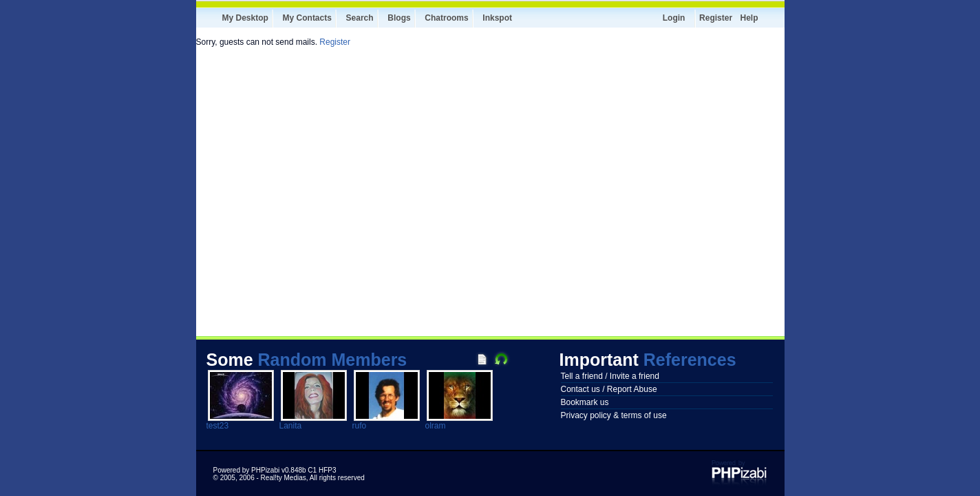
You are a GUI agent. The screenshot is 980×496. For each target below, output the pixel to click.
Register (716, 18)
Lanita (291, 426)
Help (749, 18)
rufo (360, 426)
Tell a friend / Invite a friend (610, 376)
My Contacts (307, 18)
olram (436, 426)
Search (360, 18)
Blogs (399, 18)
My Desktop (245, 18)
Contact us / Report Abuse (609, 389)
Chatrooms (446, 18)
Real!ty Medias (284, 478)
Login (674, 18)
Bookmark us (585, 402)
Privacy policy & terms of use (614, 415)
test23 (218, 426)
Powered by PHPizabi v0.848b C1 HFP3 (275, 470)
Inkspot (497, 18)
